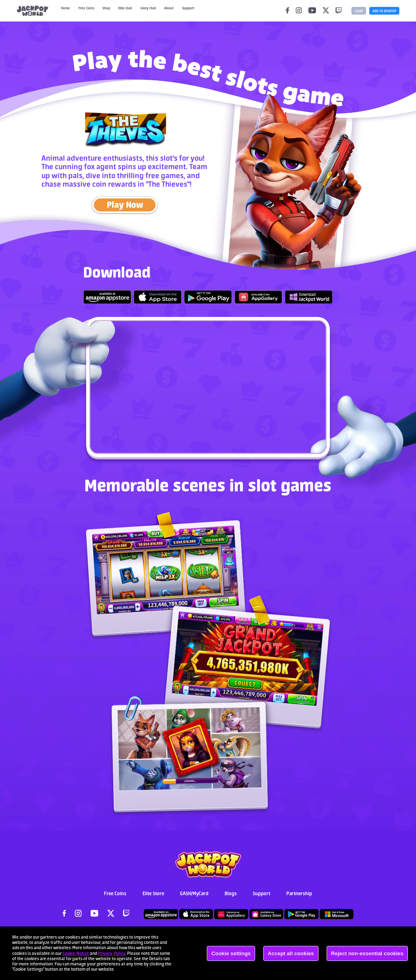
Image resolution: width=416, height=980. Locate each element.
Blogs (231, 898)
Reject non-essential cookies (367, 953)
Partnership (299, 898)
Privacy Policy (112, 953)
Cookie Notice (76, 953)
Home (67, 11)
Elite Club (137, 11)
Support (261, 898)
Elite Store (153, 898)
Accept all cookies (291, 953)
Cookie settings (231, 953)
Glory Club (165, 11)
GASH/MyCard (194, 898)
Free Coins (91, 11)
